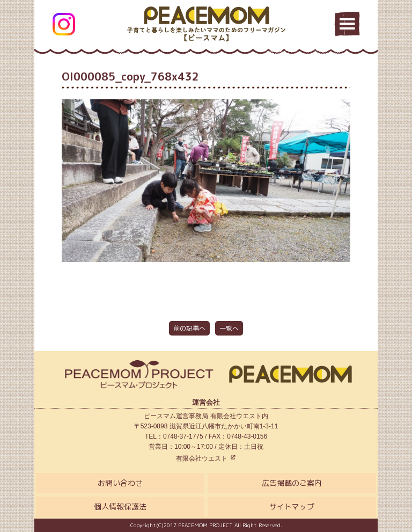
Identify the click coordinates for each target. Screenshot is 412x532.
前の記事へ (189, 328)
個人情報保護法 (120, 507)
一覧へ (229, 328)
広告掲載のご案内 (292, 483)
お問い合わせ (120, 483)
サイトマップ (292, 507)
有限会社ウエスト (206, 458)
